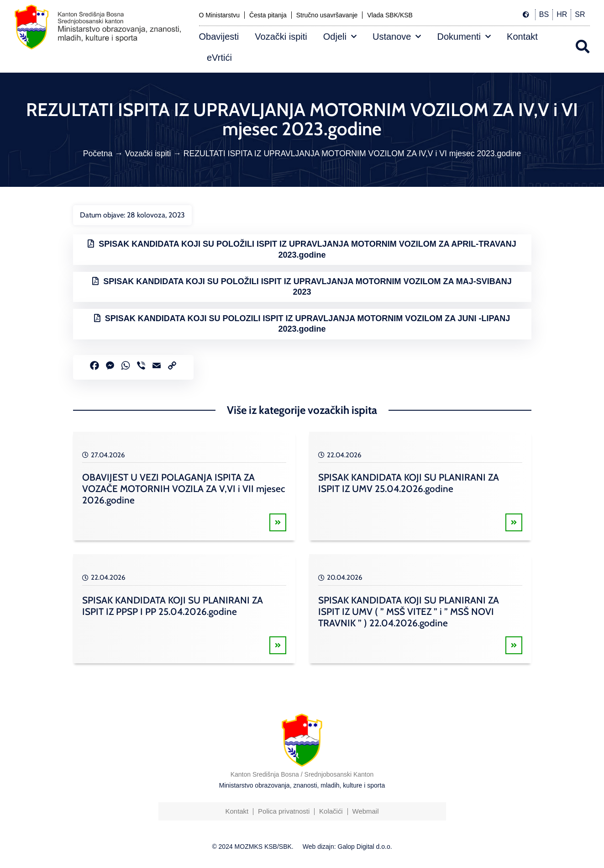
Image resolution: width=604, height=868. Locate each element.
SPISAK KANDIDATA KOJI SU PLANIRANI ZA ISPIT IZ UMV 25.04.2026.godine (409, 483)
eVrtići (219, 58)
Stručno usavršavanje (327, 15)
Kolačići (331, 811)
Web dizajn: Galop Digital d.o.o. (347, 847)
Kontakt (522, 37)
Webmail (366, 811)
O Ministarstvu (219, 15)
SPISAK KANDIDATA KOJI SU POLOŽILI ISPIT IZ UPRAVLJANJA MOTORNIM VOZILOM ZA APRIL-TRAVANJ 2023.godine (307, 249)
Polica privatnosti (284, 811)
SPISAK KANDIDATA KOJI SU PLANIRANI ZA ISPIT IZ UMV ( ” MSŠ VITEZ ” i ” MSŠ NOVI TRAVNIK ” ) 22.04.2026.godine (409, 611)
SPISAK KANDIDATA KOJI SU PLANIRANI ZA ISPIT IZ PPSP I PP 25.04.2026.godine (173, 606)
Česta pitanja (268, 15)
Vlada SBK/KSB (390, 15)
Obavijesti (219, 37)
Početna (98, 153)
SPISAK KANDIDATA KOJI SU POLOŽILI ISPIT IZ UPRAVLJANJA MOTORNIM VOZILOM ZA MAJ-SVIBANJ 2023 (307, 287)
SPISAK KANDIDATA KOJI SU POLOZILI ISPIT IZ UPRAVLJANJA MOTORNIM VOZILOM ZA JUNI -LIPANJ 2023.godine (307, 324)
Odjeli (340, 37)
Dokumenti (464, 37)
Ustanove (397, 37)
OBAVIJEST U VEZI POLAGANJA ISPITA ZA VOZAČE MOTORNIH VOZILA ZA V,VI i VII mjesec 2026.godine (184, 489)
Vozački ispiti (281, 37)
